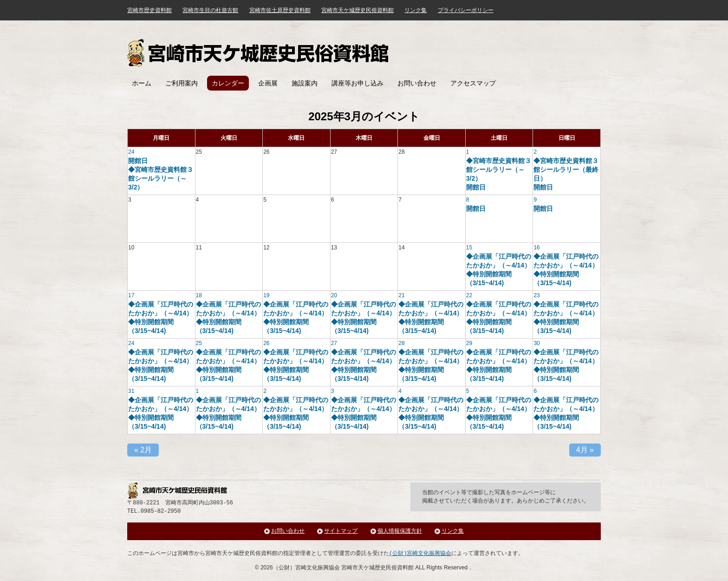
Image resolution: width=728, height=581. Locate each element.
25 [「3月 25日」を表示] (199, 343)
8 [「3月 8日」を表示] (468, 200)
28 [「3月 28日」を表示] (401, 343)
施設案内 (305, 83)
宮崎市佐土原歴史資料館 (280, 10)
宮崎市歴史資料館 (149, 10)
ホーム (142, 83)
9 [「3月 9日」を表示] (535, 200)
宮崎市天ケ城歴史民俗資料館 (259, 53)
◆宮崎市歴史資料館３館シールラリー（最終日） (566, 170)
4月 (585, 450)
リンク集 (416, 10)
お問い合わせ (417, 83)
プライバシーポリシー (466, 10)
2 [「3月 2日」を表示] (535, 152)
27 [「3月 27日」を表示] (334, 343)
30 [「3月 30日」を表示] (536, 343)
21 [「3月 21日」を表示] (401, 295)
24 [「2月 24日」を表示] (131, 152)
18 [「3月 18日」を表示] (199, 295)
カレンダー (228, 83)
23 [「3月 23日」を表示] (536, 295)
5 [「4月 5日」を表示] (468, 391)
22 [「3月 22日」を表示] (469, 295)
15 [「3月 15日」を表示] (469, 248)
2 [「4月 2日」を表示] (265, 391)
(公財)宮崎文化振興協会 (420, 553)
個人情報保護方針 (400, 531)
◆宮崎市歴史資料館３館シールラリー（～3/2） (161, 178)
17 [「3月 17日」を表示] (131, 295)
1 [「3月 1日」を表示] (468, 152)
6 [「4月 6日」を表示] (535, 391)
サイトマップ (341, 531)
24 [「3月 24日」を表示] (131, 343)
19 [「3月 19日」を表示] (266, 295)
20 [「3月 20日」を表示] (334, 295)
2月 (143, 450)
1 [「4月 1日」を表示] (198, 391)
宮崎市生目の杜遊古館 (210, 10)
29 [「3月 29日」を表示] (469, 343)
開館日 (138, 161)
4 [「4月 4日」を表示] (400, 391)
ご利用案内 (182, 83)
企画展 (268, 83)
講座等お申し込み (357, 83)
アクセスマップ (473, 83)
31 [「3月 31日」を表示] (131, 391)
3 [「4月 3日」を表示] (333, 391)
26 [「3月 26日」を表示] (266, 343)
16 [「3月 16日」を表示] (536, 248)
